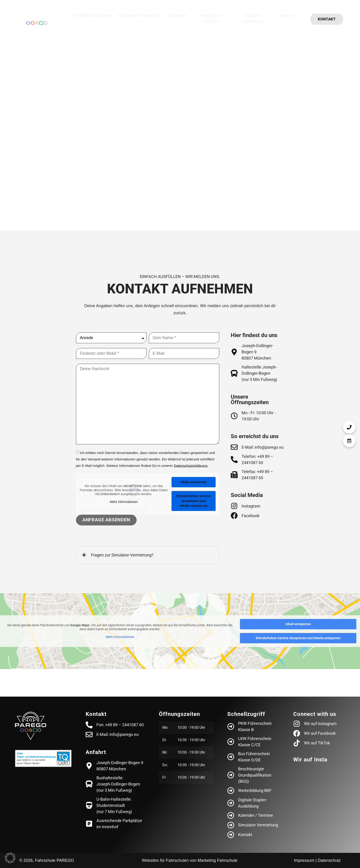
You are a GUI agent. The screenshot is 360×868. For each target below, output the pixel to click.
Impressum (304, 860)
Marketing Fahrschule (218, 860)
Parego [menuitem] (286, 16)
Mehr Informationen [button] (124, 502)
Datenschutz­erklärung (191, 465)
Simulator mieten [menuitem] (211, 19)
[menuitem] (92, 19)
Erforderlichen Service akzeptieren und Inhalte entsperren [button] (193, 501)
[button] (10, 858)
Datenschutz (329, 860)
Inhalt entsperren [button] (194, 482)
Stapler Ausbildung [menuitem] (253, 19)
